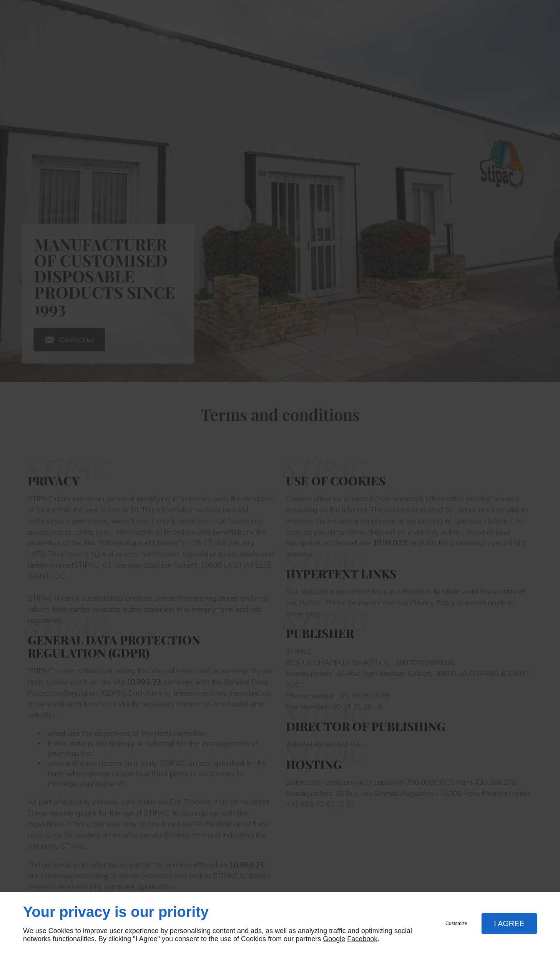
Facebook (362, 939)
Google (334, 939)
